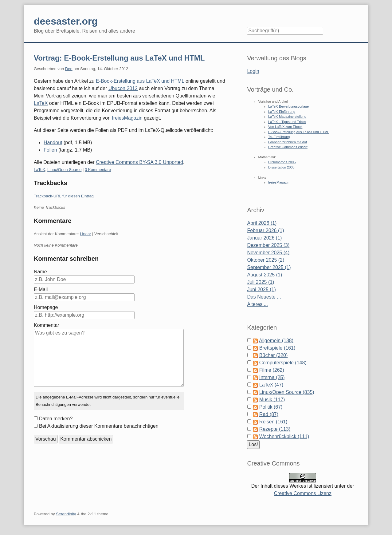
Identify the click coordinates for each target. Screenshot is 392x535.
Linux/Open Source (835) (287, 392)
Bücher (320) (274, 355)
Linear (85, 234)
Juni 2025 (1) (261, 289)
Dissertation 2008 (281, 167)
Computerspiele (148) (283, 363)
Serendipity (66, 514)
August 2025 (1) (265, 275)
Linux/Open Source (64, 170)
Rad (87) (269, 414)
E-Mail (41, 289)
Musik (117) (272, 400)
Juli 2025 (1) (261, 282)
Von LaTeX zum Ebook (285, 127)
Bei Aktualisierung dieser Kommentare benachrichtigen (99, 426)
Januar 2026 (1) (264, 238)
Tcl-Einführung (279, 137)
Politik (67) (271, 407)
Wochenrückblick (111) (284, 436)
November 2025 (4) (268, 253)
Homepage (46, 307)
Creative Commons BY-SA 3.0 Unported (139, 162)
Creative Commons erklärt (288, 147)
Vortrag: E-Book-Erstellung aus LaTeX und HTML (119, 58)
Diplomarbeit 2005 (282, 162)
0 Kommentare (98, 170)
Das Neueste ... (264, 297)
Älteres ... (257, 304)
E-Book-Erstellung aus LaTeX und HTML (140, 81)
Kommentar (47, 325)
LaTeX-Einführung (282, 112)
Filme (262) (272, 370)
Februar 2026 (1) (265, 230)
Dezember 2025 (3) (268, 245)
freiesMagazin (127, 118)
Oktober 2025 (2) (266, 260)
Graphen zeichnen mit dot (288, 142)
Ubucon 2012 (123, 88)
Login (253, 71)
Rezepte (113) (275, 429)
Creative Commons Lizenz (303, 493)
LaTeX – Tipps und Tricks (287, 122)
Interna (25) (272, 377)
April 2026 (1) (262, 223)
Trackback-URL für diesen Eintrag (64, 196)
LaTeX (41, 103)
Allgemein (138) (276, 341)
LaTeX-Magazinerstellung (287, 117)
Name (40, 272)
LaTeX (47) (271, 385)
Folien (50, 150)
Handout (53, 143)
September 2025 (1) (269, 267)
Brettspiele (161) (277, 348)
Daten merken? (56, 419)
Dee (69, 69)
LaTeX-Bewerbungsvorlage (288, 106)
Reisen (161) (273, 422)
